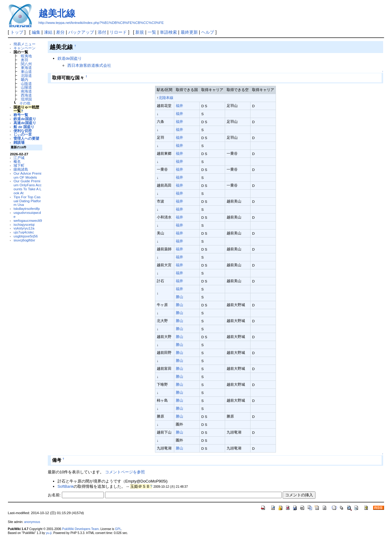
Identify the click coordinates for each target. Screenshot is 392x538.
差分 (60, 32)
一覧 (152, 32)
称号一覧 (21, 115)
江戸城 (19, 158)
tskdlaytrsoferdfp (27, 208)
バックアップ (81, 32)
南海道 (26, 91)
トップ (17, 32)
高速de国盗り (25, 123)
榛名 (17, 161)
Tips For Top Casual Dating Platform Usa (27, 201)
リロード (118, 32)
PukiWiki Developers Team (81, 529)
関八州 (26, 64)
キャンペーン (24, 48)
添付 (102, 32)
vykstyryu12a (24, 228)
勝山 (179, 297)
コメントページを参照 (125, 472)
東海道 (26, 68)
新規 (140, 32)
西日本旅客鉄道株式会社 (89, 65)
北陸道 (26, 76)
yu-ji (49, 533)
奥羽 (24, 60)
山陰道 (26, 83)
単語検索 (168, 32)
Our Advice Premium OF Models (27, 175)
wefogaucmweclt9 (28, 220)
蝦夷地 (26, 56)
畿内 (24, 80)
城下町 (19, 165)
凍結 (48, 32)
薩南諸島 (21, 169)
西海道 (26, 95)
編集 (36, 32)
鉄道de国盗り (25, 119)
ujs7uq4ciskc (24, 232)
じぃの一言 (23, 134)
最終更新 (189, 32)
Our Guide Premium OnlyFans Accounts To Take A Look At (27, 187)
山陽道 (26, 87)
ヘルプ (208, 32)
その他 (25, 103)
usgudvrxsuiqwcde (27, 214)
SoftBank (66, 486)
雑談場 (19, 142)
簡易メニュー (24, 44)
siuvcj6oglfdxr (24, 240)
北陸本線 (166, 98)
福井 (179, 106)
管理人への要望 (26, 138)
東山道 (26, 72)
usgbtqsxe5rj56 (26, 236)
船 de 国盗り (24, 127)
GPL (118, 529)
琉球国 (26, 99)
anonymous (32, 522)
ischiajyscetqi (24, 224)
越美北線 (57, 13)
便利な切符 (23, 131)
